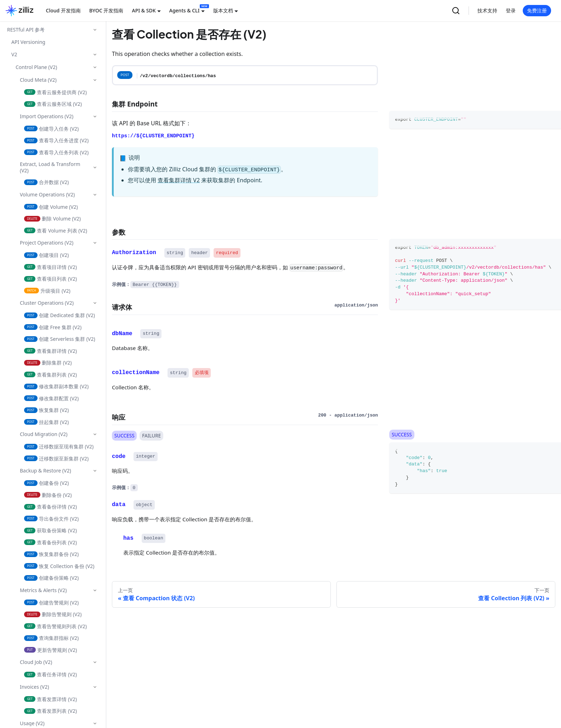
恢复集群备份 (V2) (51, 554)
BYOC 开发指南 (106, 10)
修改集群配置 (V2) (51, 398)
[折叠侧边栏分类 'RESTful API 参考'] (95, 30)
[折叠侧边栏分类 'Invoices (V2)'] (95, 687)
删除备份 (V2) (48, 495)
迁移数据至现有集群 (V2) (59, 446)
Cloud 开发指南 (63, 10)
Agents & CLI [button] (185, 10)
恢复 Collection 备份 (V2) (59, 566)
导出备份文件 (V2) (51, 519)
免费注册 (537, 10)
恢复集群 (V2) (46, 410)
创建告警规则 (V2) (51, 603)
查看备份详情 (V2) (50, 507)
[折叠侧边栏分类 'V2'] (95, 55)
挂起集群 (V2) (46, 422)
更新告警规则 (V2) (50, 650)
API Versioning (28, 42)
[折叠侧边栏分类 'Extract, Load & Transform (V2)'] (95, 167)
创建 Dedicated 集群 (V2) (59, 315)
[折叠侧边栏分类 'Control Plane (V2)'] (95, 67)
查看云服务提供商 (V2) (55, 92)
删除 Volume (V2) (52, 219)
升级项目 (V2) (47, 291)
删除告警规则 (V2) (53, 614)
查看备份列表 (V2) (50, 542)
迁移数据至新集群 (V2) (56, 458)
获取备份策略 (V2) (50, 530)
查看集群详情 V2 (179, 180)
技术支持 (487, 10)
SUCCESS (124, 435)
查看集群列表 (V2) (50, 375)
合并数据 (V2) (46, 182)
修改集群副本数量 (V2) (56, 386)
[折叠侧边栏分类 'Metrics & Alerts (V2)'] (95, 590)
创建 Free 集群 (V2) (53, 327)
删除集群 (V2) (48, 363)
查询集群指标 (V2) (51, 638)
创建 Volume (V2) (51, 207)
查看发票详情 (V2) (50, 699)
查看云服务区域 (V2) (53, 104)
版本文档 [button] (223, 10)
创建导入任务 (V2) (51, 129)
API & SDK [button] (144, 10)
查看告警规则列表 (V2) (55, 626)
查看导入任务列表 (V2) (56, 152)
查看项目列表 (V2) (50, 279)
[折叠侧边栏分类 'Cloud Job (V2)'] (95, 662)
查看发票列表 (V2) (50, 711)
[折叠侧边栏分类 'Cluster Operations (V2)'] (95, 303)
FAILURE (151, 435)
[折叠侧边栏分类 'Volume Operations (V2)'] (95, 195)
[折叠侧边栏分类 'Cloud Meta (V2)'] (95, 80)
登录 (511, 10)
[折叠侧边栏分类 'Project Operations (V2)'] (95, 243)
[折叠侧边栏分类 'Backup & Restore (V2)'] (95, 471)
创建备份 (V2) (46, 483)
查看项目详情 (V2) (50, 267)
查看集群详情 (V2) (50, 351)
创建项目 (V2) (46, 255)
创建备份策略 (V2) (51, 578)
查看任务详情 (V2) (50, 674)
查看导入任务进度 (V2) (56, 140)
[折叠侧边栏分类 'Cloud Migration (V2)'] (95, 434)
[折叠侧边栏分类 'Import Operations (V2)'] (95, 116)
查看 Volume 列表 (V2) (56, 231)
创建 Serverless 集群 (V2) (60, 339)
